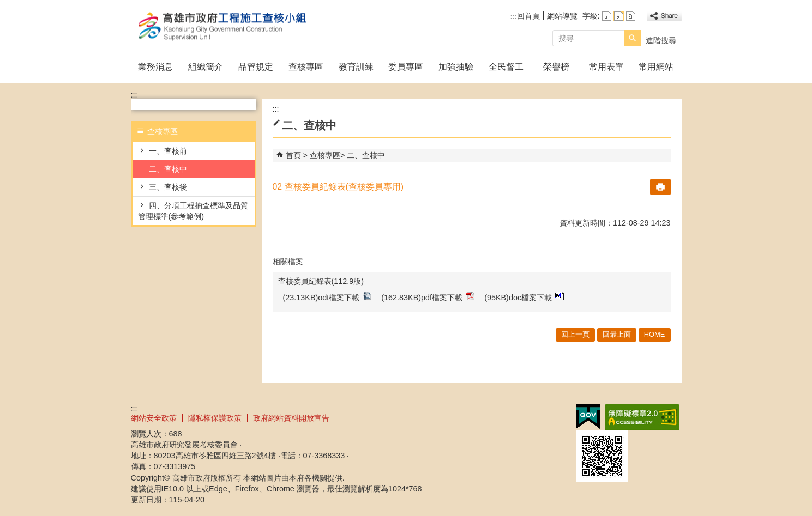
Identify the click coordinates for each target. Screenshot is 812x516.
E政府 (588, 417)
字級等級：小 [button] (607, 16)
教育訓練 (356, 67)
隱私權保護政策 (215, 418)
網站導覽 (562, 16)
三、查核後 (168, 187)
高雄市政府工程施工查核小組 (223, 26)
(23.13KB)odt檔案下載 (327, 297)
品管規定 (256, 67)
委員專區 (406, 67)
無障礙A (642, 417)
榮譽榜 (556, 67)
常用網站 (656, 67)
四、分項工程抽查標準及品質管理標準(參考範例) (193, 211)
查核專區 (306, 67)
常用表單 (606, 67)
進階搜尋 (661, 40)
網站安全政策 (154, 418)
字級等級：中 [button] (619, 16)
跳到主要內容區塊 (6, 6)
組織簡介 (206, 67)
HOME (655, 334)
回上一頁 (575, 334)
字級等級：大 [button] (631, 16)
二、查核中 (168, 169)
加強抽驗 (456, 67)
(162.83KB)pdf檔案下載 (428, 297)
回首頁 (528, 16)
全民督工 (506, 67)
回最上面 (617, 334)
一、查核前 (168, 151)
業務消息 (155, 67)
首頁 (293, 155)
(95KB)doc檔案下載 (524, 297)
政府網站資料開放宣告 (291, 418)
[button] (633, 38)
